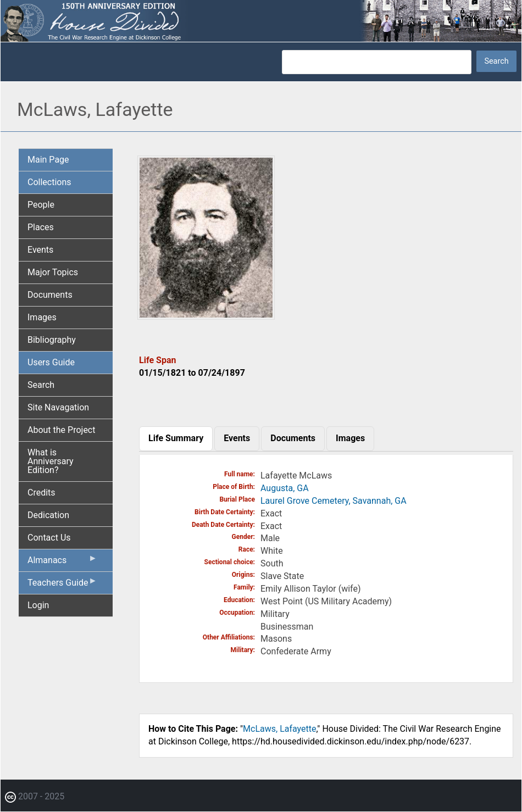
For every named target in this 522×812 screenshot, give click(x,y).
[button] (206, 316)
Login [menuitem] (38, 605)
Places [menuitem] (41, 227)
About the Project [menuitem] (61, 430)
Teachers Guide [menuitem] (62, 585)
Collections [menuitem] (49, 182)
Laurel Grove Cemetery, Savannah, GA (334, 501)
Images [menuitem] (42, 317)
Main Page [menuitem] (48, 160)
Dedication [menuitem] (48, 515)
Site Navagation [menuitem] (58, 407)
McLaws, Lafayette (279, 729)
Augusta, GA (285, 488)
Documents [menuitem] (50, 295)
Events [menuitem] (40, 250)
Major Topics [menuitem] (53, 272)
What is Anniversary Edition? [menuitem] (51, 461)
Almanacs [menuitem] (62, 563)
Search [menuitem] (41, 385)
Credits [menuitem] (41, 493)
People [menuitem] (41, 205)
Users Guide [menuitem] (51, 362)
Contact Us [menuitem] (49, 538)
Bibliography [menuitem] (52, 340)
